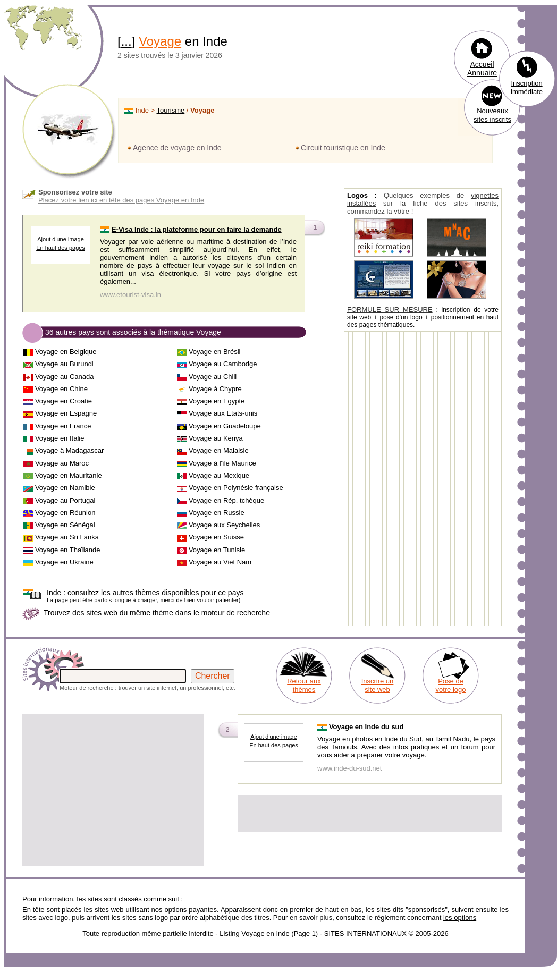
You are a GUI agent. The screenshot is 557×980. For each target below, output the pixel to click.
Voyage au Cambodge (223, 364)
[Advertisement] (113, 790)
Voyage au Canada (65, 377)
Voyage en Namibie (65, 488)
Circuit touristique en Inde (343, 148)
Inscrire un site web (378, 685)
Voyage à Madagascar (69, 450)
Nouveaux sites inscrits (492, 115)
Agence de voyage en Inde (177, 148)
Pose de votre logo (450, 685)
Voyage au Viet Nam (220, 562)
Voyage (160, 41)
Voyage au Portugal (65, 500)
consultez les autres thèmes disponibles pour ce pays (145, 593)
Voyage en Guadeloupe (225, 426)
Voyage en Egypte (217, 401)
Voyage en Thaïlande (68, 550)
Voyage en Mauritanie (69, 475)
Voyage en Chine (61, 389)
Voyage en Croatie (64, 401)
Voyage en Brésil (215, 352)
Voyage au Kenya (216, 438)
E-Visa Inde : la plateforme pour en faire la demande (197, 229)
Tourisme (171, 110)
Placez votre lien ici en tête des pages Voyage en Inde (121, 200)
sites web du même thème (129, 613)
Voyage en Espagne (66, 413)
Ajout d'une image (61, 239)
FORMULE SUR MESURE (390, 310)
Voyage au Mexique (219, 475)
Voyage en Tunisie (217, 550)
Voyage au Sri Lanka (67, 537)
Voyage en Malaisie (219, 450)
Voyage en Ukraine (64, 562)
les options (460, 918)
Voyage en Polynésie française (236, 488)
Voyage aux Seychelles (224, 525)
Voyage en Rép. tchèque (226, 500)
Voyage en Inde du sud (366, 727)
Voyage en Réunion (65, 513)
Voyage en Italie (60, 438)
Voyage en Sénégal (65, 525)
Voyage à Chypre (215, 389)
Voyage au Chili (213, 377)
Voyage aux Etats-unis (223, 413)
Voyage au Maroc (62, 463)
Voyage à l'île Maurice (222, 463)
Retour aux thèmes (304, 685)
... (126, 41)
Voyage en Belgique (66, 352)
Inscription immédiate (527, 87)
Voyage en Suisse (216, 537)
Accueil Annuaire (482, 69)
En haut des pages (61, 248)
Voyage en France (63, 426)
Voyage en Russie (217, 513)
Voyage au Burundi (64, 364)
